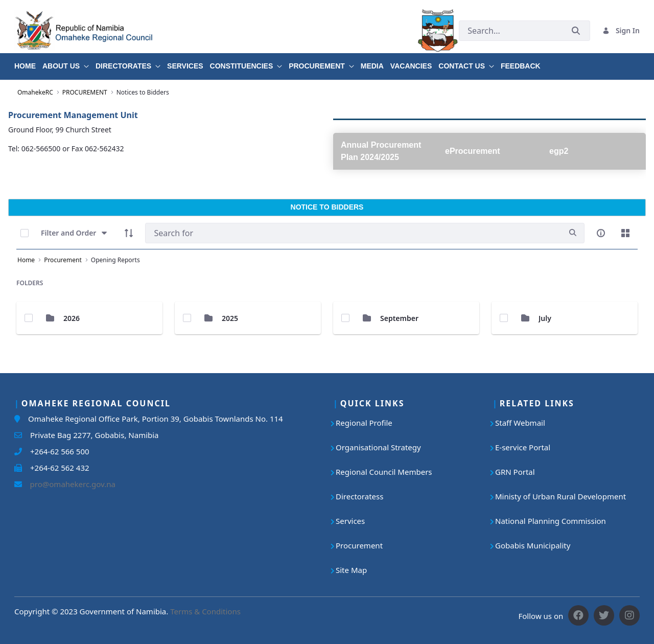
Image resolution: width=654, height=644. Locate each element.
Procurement (359, 545)
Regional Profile (364, 423)
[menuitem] (28, 62)
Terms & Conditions (205, 611)
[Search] (353, 233)
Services (350, 521)
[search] (573, 233)
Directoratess (359, 496)
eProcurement (473, 151)
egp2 (559, 151)
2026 (72, 318)
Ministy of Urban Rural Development (560, 496)
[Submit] (576, 30)
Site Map (351, 570)
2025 (230, 318)
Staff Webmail (520, 423)
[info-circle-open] (601, 233)
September (399, 318)
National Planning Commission (551, 521)
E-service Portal (523, 447)
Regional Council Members (384, 472)
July (545, 318)
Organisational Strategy (378, 447)
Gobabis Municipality (533, 545)
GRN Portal (515, 472)
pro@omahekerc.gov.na (69, 484)
